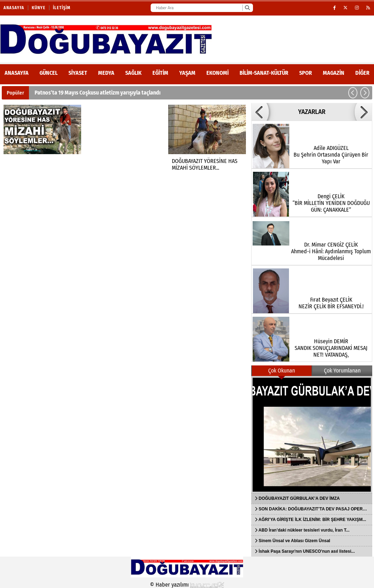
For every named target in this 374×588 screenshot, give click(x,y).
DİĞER (362, 73)
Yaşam (187, 73)
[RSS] (368, 8)
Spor (306, 73)
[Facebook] (335, 8)
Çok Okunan (282, 371)
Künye (39, 8)
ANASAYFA (17, 73)
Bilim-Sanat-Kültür (264, 73)
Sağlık (133, 73)
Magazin (334, 73)
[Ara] (247, 8)
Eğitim (160, 73)
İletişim (62, 8)
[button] (353, 93)
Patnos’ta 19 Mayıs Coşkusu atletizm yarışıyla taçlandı (98, 93)
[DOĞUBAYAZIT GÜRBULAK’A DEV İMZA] (312, 435)
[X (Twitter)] (346, 8)
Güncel (49, 73)
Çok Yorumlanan (342, 371)
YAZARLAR (312, 112)
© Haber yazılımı (187, 585)
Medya (106, 73)
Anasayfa (14, 8)
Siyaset (78, 73)
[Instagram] (357, 8)
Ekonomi (218, 73)
